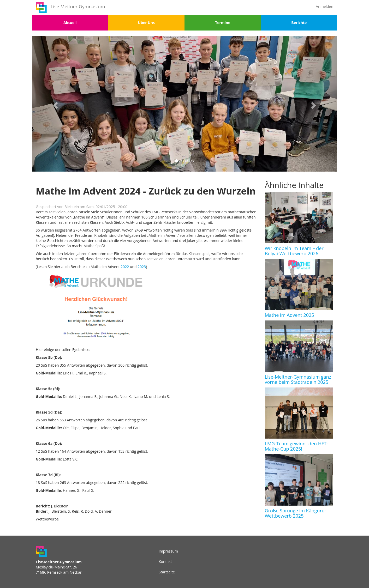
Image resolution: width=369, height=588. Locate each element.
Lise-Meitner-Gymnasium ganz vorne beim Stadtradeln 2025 (298, 379)
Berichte (299, 23)
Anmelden (325, 6)
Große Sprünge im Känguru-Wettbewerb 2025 (296, 513)
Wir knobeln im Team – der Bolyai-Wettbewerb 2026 (294, 251)
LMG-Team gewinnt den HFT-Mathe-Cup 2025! (296, 446)
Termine (223, 23)
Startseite (167, 572)
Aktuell (70, 23)
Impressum (168, 551)
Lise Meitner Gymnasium (78, 7)
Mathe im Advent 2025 (290, 315)
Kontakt (165, 562)
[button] (55, 104)
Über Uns (146, 23)
